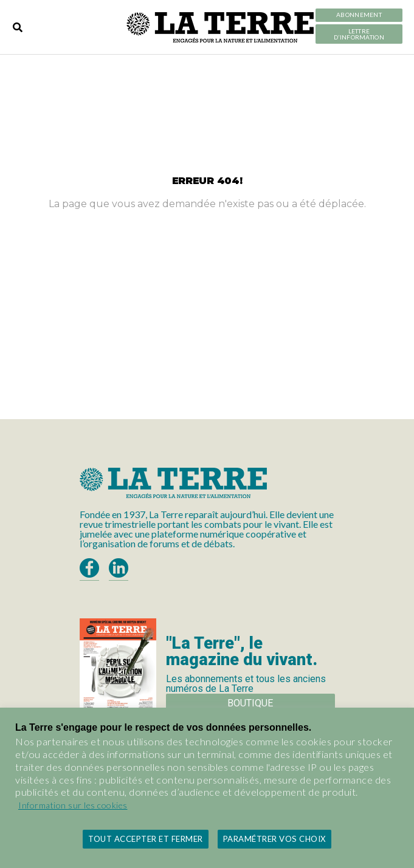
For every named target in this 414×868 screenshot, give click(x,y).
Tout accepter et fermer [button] (146, 839)
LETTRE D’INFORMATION (359, 34)
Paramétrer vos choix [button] (274, 839)
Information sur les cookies (73, 805)
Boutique (250, 703)
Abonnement (359, 15)
